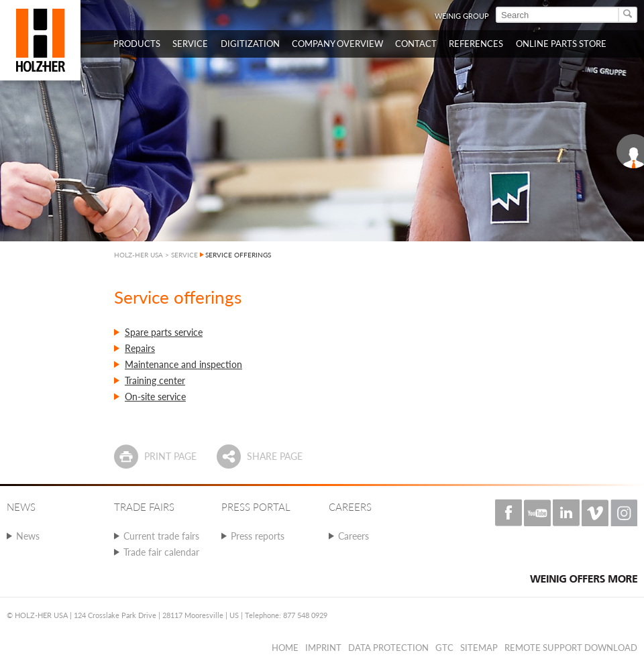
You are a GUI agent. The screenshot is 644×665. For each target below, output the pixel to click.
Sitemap (479, 648)
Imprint (323, 648)
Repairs (140, 348)
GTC (444, 648)
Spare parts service (164, 332)
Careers (354, 536)
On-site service (155, 397)
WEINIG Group (462, 16)
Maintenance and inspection (183, 364)
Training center (155, 380)
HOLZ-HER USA (139, 255)
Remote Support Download (571, 648)
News (28, 536)
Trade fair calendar (161, 552)
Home (285, 648)
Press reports (258, 536)
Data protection (388, 648)
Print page (170, 456)
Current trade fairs (161, 536)
